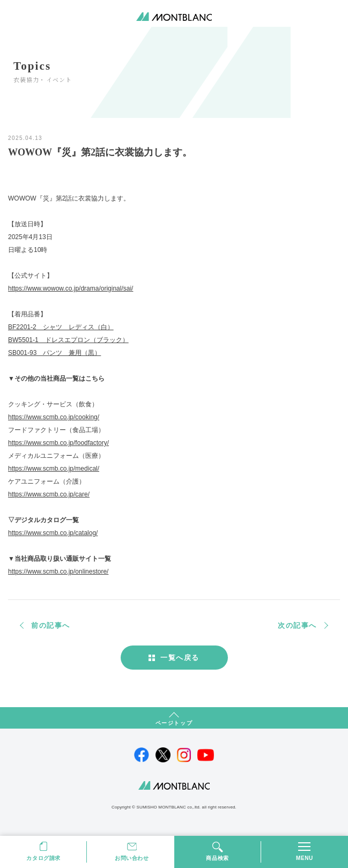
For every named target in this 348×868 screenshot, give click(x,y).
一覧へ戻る (180, 658)
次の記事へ (297, 625)
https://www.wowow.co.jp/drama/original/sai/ (71, 288)
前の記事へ (51, 625)
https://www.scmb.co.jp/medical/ (54, 469)
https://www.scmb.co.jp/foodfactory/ (58, 443)
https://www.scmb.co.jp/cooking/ (54, 417)
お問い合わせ (132, 858)
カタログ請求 (43, 858)
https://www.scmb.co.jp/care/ (49, 494)
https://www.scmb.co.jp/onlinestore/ (58, 572)
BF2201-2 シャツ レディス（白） (61, 327)
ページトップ (174, 723)
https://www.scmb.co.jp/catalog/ (53, 533)
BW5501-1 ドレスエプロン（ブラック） (68, 340)
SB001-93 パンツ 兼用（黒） (54, 353)
